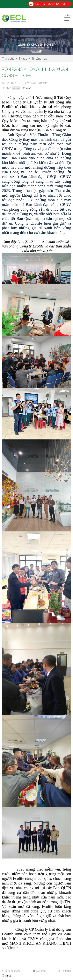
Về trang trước (11, 971)
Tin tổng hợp (39, 59)
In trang (65, 971)
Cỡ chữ (6, 88)
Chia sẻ (26, 88)
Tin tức (23, 59)
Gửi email (40, 971)
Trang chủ (8, 59)
